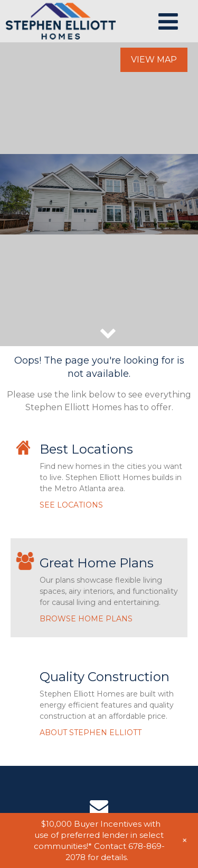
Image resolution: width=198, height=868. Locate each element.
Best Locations (86, 449)
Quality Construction (105, 677)
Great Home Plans (97, 563)
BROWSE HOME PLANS (86, 619)
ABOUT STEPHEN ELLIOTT (91, 733)
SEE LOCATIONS (71, 505)
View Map (154, 60)
